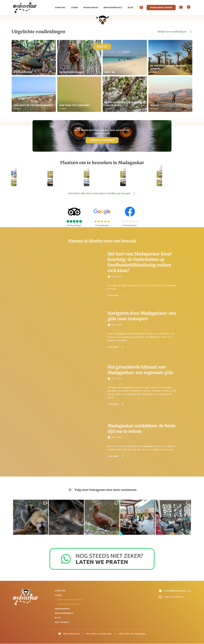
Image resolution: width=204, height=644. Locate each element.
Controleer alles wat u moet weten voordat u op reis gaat (99, 194)
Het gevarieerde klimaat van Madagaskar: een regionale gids (141, 370)
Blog (131, 7)
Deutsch (189, 6)
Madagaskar (91, 7)
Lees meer (113, 295)
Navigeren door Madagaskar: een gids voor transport (142, 316)
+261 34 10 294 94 (174, 597)
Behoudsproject (113, 7)
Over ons (60, 7)
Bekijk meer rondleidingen (172, 32)
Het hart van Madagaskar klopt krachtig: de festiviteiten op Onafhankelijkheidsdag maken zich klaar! (140, 262)
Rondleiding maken (161, 7)
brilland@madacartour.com (178, 591)
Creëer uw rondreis (102, 140)
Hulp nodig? (181, 7)
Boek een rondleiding (141, 7)
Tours (74, 7)
